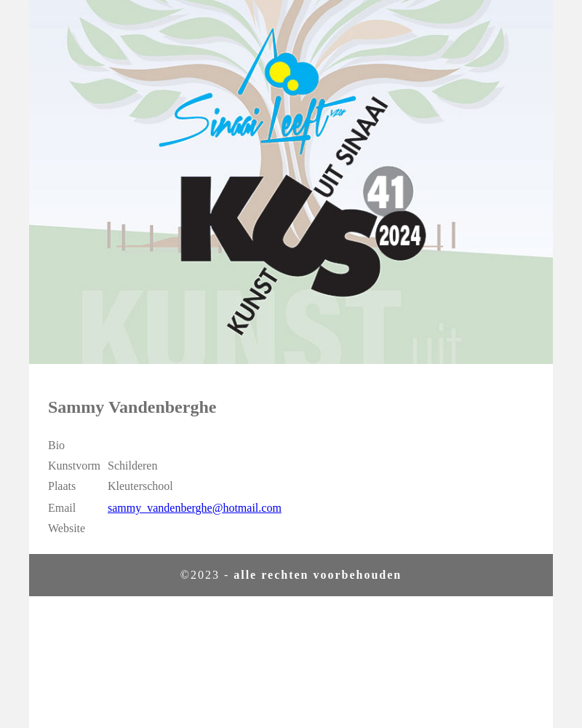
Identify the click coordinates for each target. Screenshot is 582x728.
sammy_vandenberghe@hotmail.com (195, 508)
